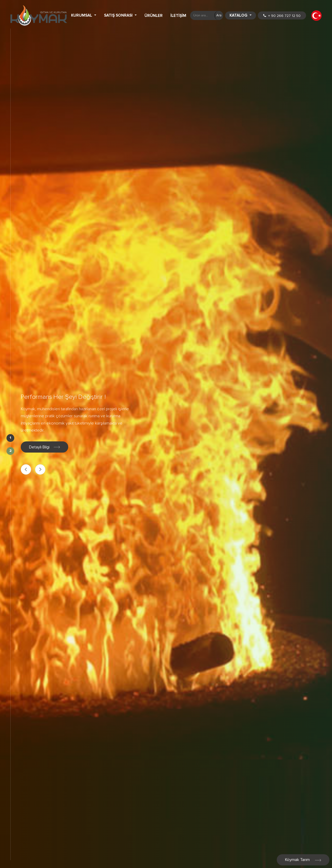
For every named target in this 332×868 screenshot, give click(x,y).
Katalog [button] (239, 15)
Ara (219, 15)
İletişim (178, 16)
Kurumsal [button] (82, 15)
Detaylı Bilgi (44, 447)
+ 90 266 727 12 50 (282, 16)
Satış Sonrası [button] (119, 15)
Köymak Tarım (303, 860)
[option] (166, 434)
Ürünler (154, 16)
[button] (316, 16)
